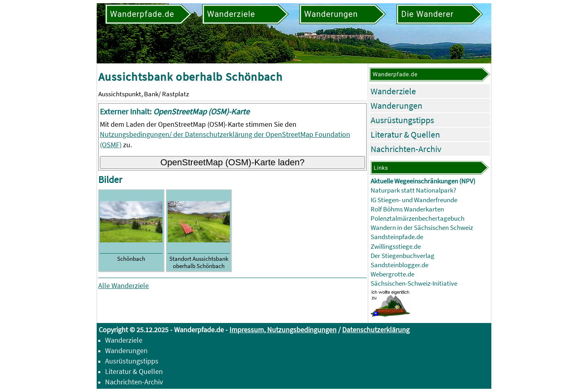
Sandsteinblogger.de (399, 265)
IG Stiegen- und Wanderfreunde (414, 200)
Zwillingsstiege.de (396, 247)
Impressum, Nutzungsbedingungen (283, 330)
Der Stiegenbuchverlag (402, 256)
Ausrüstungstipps (402, 120)
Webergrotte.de (392, 274)
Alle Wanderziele (124, 285)
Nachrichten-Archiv (406, 149)
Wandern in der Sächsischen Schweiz (422, 228)
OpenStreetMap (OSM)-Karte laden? (233, 162)
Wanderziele (393, 91)
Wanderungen (396, 106)
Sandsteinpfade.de (397, 237)
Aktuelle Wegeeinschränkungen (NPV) (423, 181)
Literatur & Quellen (405, 134)
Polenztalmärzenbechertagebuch (418, 218)
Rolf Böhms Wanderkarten (407, 209)
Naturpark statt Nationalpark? (413, 190)
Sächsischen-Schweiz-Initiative (414, 283)
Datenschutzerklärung (376, 330)
